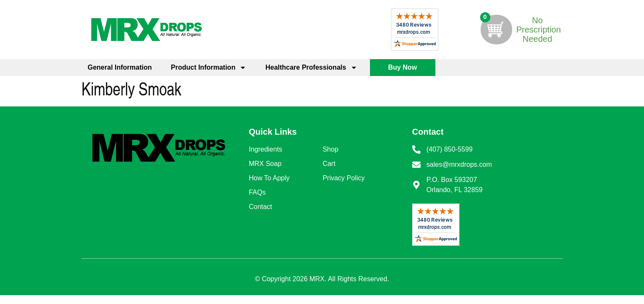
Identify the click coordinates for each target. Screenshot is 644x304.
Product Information (209, 68)
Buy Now (402, 67)
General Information (120, 67)
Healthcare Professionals (311, 68)
